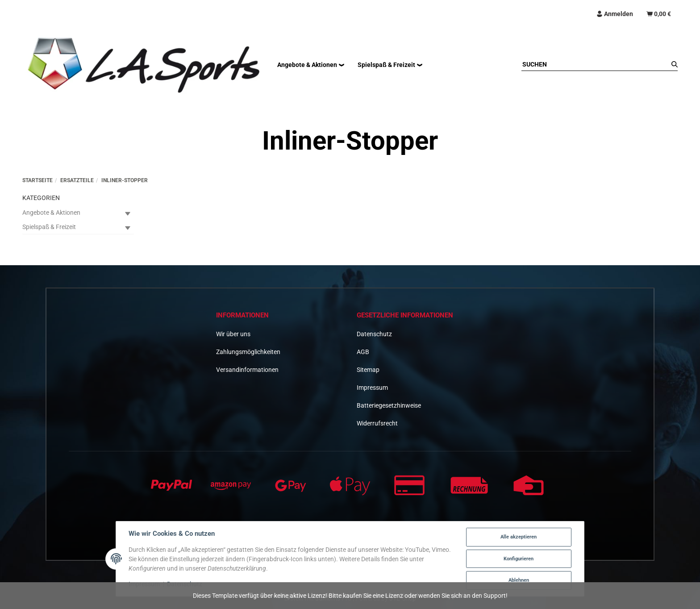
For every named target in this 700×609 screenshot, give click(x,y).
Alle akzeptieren (519, 537)
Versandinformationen (247, 370)
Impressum (372, 388)
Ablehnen (519, 580)
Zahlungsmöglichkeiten (248, 352)
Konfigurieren (519, 559)
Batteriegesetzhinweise (389, 405)
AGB (363, 352)
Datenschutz (374, 334)
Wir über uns (233, 334)
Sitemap (368, 370)
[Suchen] (595, 64)
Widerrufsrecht (377, 423)
